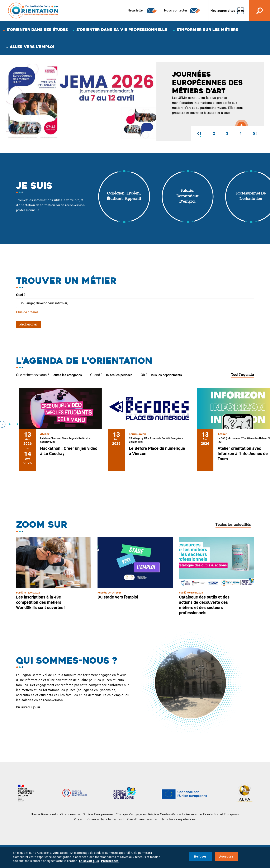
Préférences (110, 861)
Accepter (226, 857)
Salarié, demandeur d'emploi (188, 196)
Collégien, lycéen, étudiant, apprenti (124, 196)
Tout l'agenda (243, 375)
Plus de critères (27, 312)
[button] (198, 133)
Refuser (200, 857)
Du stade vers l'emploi (118, 597)
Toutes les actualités (233, 525)
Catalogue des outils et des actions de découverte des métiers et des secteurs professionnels (204, 605)
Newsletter (143, 11)
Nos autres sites (223, 11)
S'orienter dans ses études (37, 30)
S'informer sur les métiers (207, 30)
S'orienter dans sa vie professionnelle (122, 30)
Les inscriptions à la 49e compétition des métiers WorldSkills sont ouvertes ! (41, 602)
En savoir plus (28, 708)
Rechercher (29, 325)
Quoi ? (21, 295)
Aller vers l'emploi (32, 47)
